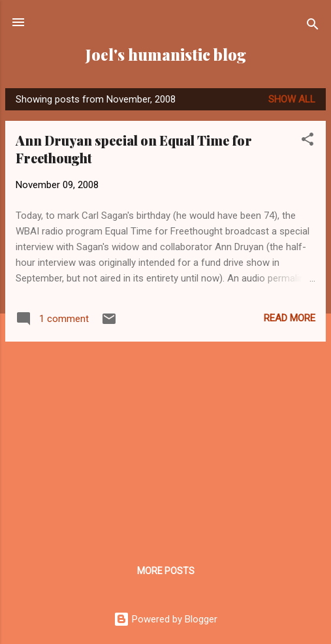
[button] (307, 141)
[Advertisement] (165, 443)
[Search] (313, 26)
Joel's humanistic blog (166, 55)
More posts (166, 571)
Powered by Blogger (165, 619)
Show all (292, 99)
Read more (290, 318)
